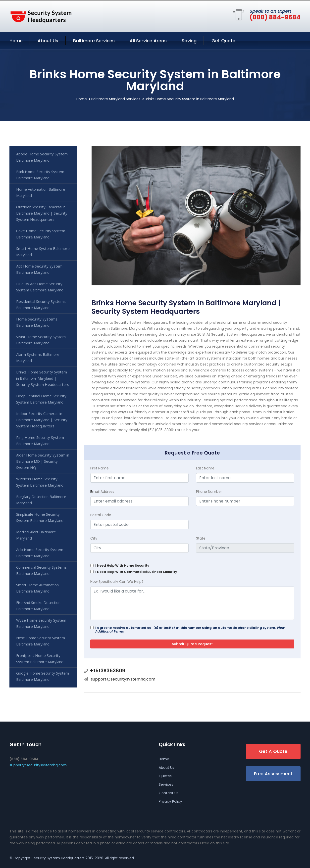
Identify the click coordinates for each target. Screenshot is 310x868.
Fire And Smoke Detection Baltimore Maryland (38, 606)
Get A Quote (273, 751)
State (201, 538)
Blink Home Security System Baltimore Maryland (40, 175)
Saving (189, 41)
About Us (48, 41)
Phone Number (209, 492)
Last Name (205, 468)
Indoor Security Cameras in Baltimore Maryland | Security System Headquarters (42, 420)
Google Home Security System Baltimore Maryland (43, 676)
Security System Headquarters (58, 858)
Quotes (165, 776)
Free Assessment (273, 774)
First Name (100, 468)
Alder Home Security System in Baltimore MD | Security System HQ (43, 461)
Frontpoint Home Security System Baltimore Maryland (40, 659)
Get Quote (223, 41)
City (94, 538)
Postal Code (101, 515)
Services (166, 784)
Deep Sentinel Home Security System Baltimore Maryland (41, 399)
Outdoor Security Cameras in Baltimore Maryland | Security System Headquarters (42, 213)
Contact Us (169, 793)
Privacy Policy (170, 801)
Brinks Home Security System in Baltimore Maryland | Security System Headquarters (43, 378)
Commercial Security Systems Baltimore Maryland (41, 570)
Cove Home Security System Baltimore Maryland (41, 234)
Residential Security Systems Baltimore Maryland (41, 304)
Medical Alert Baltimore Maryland (36, 535)
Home (16, 41)
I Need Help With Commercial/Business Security (136, 572)
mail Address (102, 492)
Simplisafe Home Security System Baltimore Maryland (40, 517)
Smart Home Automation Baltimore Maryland (37, 588)
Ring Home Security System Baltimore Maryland (40, 440)
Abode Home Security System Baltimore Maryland (42, 157)
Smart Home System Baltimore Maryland (43, 251)
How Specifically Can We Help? (117, 582)
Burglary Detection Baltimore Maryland (41, 500)
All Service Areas (148, 41)
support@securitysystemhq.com (123, 679)
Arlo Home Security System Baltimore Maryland (40, 553)
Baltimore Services (94, 41)
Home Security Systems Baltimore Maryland (37, 322)
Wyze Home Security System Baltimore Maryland (41, 623)
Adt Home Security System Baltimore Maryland (39, 269)
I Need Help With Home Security (122, 566)
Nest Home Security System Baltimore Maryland (41, 641)
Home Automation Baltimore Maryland (41, 192)
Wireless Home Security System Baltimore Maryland (40, 482)
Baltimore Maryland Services (116, 99)
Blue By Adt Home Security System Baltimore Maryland (40, 287)
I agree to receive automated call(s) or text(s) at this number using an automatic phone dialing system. (190, 630)
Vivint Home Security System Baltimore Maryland (41, 340)
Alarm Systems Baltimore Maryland (38, 357)
